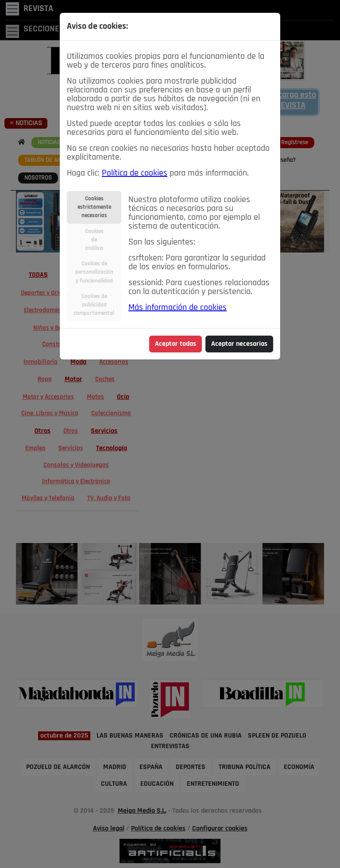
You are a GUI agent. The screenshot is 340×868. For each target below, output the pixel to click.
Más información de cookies (178, 308)
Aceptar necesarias (239, 344)
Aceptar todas (176, 344)
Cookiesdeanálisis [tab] (94, 240)
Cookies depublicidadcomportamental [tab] (94, 305)
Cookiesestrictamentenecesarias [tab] (94, 207)
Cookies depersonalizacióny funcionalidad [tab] (94, 272)
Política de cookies (135, 173)
